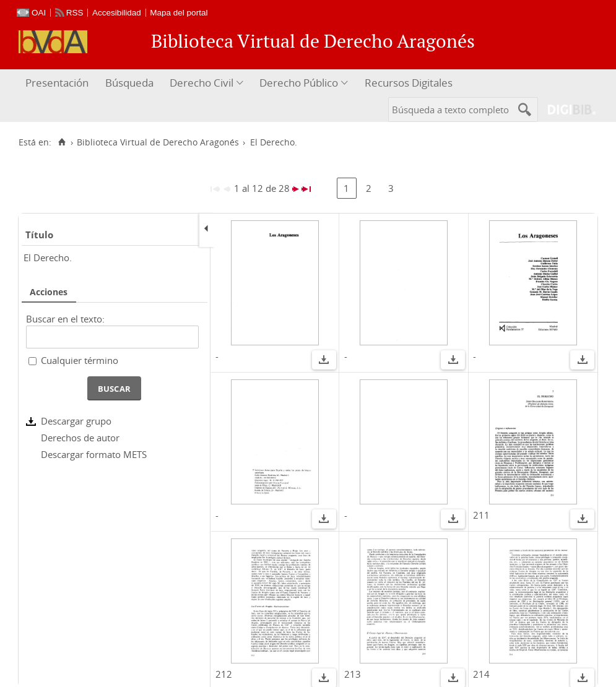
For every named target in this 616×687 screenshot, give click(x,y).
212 (224, 674)
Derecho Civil (202, 83)
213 (353, 674)
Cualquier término (80, 360)
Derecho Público (299, 83)
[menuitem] (59, 83)
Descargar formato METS (94, 454)
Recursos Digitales (409, 83)
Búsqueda (129, 83)
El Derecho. (48, 257)
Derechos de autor (80, 438)
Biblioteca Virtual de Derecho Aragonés (158, 142)
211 (481, 515)
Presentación (57, 83)
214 (481, 674)
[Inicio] (62, 142)
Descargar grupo (76, 421)
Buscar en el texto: (65, 319)
